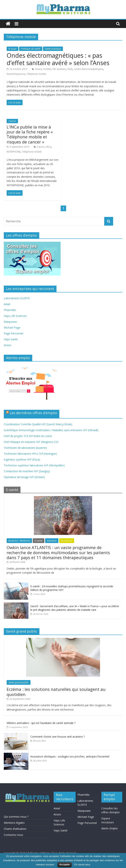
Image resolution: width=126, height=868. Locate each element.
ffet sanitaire (59, 69)
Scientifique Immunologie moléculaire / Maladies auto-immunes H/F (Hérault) (51, 430)
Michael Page (12, 328)
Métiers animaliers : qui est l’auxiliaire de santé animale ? (41, 723)
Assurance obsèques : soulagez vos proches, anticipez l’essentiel (70, 756)
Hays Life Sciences (15, 316)
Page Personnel (13, 333)
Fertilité (47, 69)
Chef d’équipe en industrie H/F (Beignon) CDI (31, 442)
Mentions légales (14, 823)
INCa (49, 147)
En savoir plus (82, 864)
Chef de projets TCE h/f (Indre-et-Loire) (28, 436)
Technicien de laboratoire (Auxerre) (25, 448)
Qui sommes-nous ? (16, 817)
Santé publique (53, 49)
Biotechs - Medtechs (19, 541)
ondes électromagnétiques (89, 69)
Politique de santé (31, 49)
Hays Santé (11, 339)
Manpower (10, 322)
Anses (38, 69)
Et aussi (13, 49)
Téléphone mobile (36, 74)
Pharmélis (10, 310)
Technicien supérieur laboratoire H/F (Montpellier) (34, 465)
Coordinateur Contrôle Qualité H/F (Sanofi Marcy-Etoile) (38, 424)
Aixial (7, 304)
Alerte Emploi (110, 828)
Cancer (12, 121)
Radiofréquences (16, 74)
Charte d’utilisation (15, 829)
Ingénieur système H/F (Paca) (22, 459)
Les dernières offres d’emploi (33, 413)
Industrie (52, 541)
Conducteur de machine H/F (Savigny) (27, 471)
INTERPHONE (14, 152)
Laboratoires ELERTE (17, 298)
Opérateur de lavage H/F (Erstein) (24, 477)
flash (70, 69)
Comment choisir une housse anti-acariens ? (58, 737)
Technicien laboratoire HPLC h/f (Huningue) (30, 454)
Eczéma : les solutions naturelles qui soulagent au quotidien (56, 692)
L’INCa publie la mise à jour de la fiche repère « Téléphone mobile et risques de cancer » (30, 134)
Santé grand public (19, 682)
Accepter (65, 864)
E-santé (39, 541)
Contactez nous (13, 835)
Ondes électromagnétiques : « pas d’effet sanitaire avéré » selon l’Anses (58, 59)
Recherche (67, 541)
